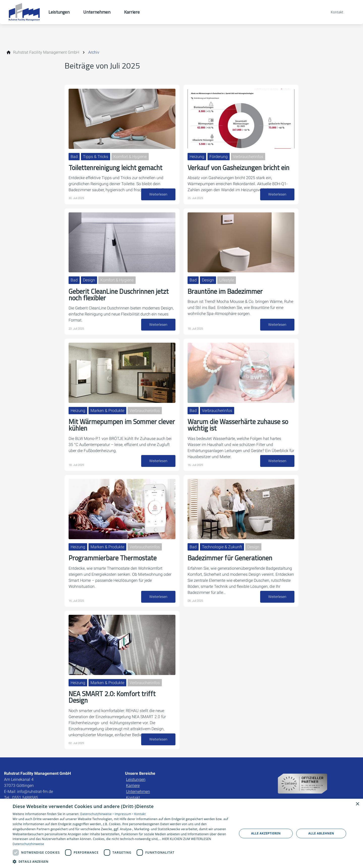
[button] (122, 861)
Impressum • (125, 814)
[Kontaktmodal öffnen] (334, 12)
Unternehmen (138, 778)
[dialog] (181, 833)
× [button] (357, 804)
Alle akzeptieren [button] (266, 833)
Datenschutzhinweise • (97, 814)
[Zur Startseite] (24, 12)
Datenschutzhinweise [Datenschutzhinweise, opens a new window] (28, 844)
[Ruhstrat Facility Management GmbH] (46, 52)
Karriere (133, 772)
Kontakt (133, 784)
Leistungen (136, 766)
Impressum (15, 795)
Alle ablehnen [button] (321, 833)
